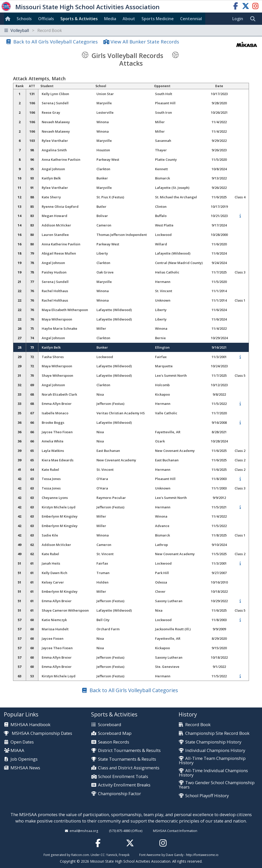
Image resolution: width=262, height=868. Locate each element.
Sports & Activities (79, 19)
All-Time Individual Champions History (213, 773)
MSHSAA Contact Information (175, 831)
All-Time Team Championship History (212, 761)
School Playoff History (207, 796)
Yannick (112, 855)
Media (110, 19)
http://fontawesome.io (202, 855)
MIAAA (17, 751)
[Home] (9, 19)
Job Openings (24, 759)
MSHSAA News (25, 768)
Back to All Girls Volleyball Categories (56, 42)
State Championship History (213, 742)
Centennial (191, 19)
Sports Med (158, 19)
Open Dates (22, 742)
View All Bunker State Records (145, 42)
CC (103, 855)
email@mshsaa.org (84, 831)
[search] (254, 19)
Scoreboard (110, 725)
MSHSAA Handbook (30, 725)
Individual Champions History (215, 751)
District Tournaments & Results (129, 751)
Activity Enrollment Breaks (124, 785)
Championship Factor (119, 794)
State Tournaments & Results (127, 759)
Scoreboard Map (115, 733)
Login (238, 19)
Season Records (114, 742)
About (129, 19)
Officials (46, 19)
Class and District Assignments (129, 768)
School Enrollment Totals (123, 777)
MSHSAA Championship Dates (38, 733)
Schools (24, 19)
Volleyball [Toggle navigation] (33, 30)
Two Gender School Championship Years (217, 785)
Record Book (198, 725)
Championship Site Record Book (217, 733)
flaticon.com (80, 855)
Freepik (124, 855)
